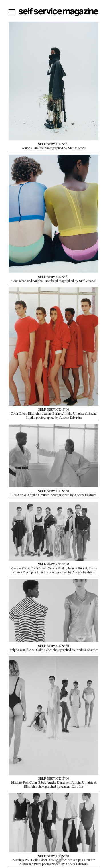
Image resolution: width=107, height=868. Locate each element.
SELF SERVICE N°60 (53, 410)
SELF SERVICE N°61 (53, 145)
